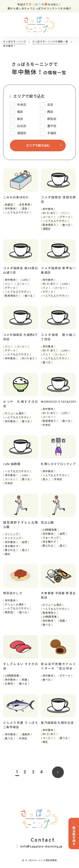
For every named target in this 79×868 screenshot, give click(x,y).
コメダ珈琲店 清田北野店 (58, 199)
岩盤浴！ (10, 204)
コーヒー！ (49, 217)
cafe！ (26, 280)
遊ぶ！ (47, 479)
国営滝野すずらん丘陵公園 (21, 524)
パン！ (66, 213)
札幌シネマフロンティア (58, 464)
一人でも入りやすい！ (19, 212)
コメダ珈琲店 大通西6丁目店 (21, 337)
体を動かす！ (13, 546)
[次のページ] (58, 772)
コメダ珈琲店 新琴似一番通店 (58, 270)
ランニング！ (13, 534)
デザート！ (66, 217)
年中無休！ (12, 208)
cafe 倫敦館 (12, 464)
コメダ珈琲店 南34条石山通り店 (21, 270)
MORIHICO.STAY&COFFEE (58, 401)
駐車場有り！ (51, 225)
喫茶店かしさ (13, 593)
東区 (45, 742)
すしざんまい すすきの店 (21, 666)
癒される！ (12, 550)
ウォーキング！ (52, 537)
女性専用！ (26, 204)
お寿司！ (10, 683)
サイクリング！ (14, 538)
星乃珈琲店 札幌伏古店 (57, 723)
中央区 (47, 425)
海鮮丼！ (27, 734)
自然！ (26, 542)
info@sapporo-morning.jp (40, 847)
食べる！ (68, 225)
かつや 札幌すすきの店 (21, 404)
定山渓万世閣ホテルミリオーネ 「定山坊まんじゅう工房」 (58, 666)
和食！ (64, 620)
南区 (8, 554)
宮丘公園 (47, 522)
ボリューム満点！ (16, 413)
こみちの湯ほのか (16, 197)
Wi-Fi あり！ (51, 213)
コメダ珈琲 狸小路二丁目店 (58, 337)
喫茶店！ (10, 612)
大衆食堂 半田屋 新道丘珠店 (58, 595)
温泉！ (26, 208)
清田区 (47, 229)
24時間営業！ (51, 530)
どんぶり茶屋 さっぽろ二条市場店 (21, 725)
